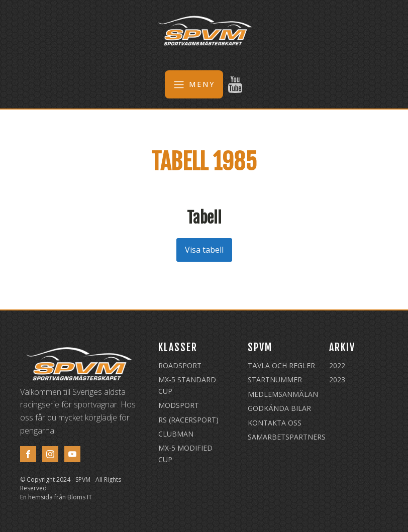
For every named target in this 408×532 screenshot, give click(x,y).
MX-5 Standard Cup (187, 385)
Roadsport (180, 365)
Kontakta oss (275, 423)
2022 (337, 365)
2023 (337, 380)
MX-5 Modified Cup (185, 453)
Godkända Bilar (279, 408)
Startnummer (275, 380)
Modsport (179, 405)
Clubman (176, 434)
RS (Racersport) (188, 420)
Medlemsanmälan (283, 394)
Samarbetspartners (287, 437)
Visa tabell (204, 250)
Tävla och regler (281, 365)
